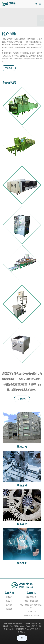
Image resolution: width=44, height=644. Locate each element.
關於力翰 (9, 597)
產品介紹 (9, 601)
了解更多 (9, 68)
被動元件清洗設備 (31, 601)
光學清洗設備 (31, 611)
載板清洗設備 (31, 597)
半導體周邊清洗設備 (31, 615)
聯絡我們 (9, 609)
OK (22, 638)
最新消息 (9, 605)
